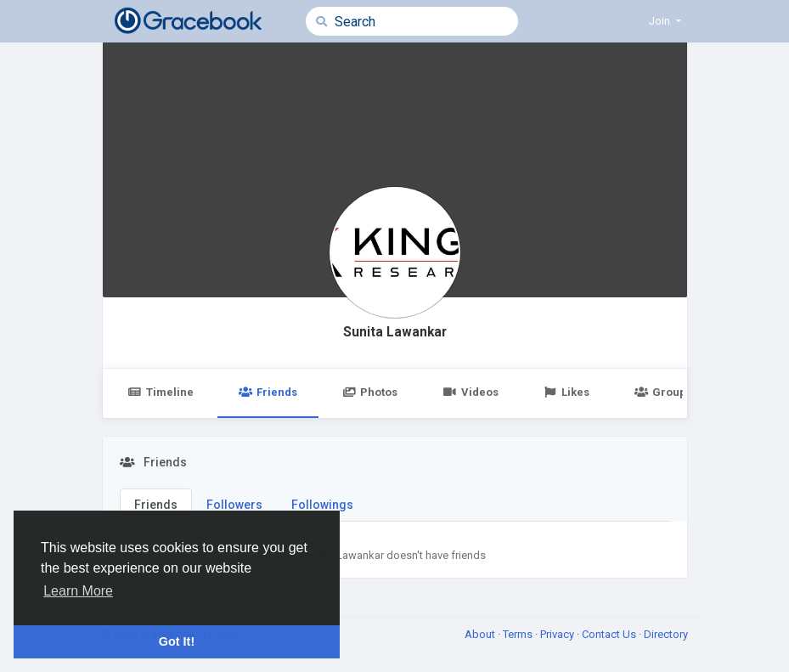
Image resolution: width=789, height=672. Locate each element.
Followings (322, 505)
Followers (234, 505)
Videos (470, 392)
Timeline (161, 392)
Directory (666, 634)
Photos (370, 392)
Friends (268, 392)
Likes (566, 392)
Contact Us (610, 634)
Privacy (558, 634)
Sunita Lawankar (395, 332)
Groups (663, 392)
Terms (519, 634)
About (481, 634)
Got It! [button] (177, 641)
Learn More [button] (78, 591)
